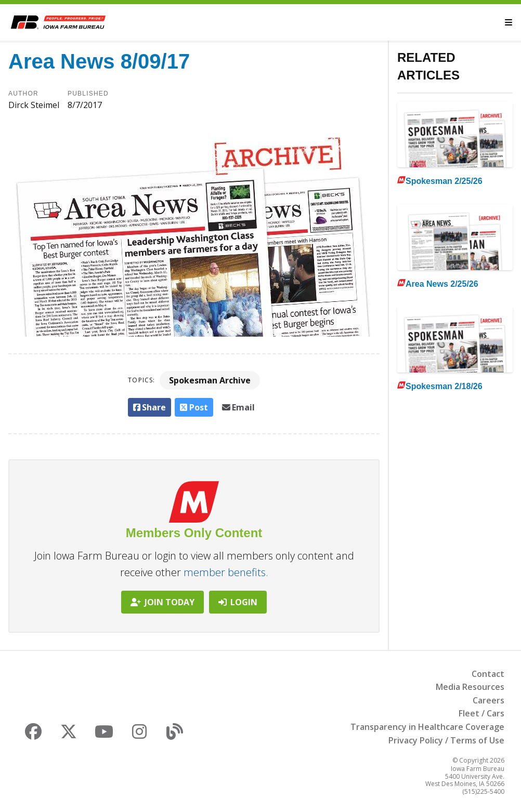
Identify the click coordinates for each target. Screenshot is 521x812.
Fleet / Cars (481, 713)
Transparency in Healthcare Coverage (427, 727)
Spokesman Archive (210, 380)
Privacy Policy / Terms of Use (446, 740)
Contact (488, 674)
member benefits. (226, 572)
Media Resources (470, 687)
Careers (489, 700)
